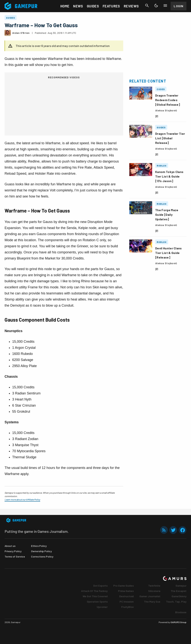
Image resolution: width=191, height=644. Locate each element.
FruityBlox (127, 607)
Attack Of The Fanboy (94, 591)
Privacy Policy (13, 551)
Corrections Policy (42, 556)
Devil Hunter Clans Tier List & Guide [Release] (169, 253)
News (78, 6)
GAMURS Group (179, 622)
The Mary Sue (152, 602)
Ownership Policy (41, 551)
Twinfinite (154, 586)
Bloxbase (181, 612)
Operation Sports (97, 602)
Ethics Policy (39, 546)
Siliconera (154, 591)
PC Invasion (127, 602)
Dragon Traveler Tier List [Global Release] (170, 138)
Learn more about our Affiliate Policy (22, 500)
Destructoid (126, 596)
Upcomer (102, 607)
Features (111, 6)
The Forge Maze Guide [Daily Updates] (167, 215)
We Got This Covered (95, 596)
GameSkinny (179, 596)
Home (65, 6)
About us (10, 546)
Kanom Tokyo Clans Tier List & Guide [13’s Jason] (169, 176)
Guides (93, 6)
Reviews (131, 6)
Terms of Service (15, 556)
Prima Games (126, 591)
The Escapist (179, 591)
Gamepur (181, 586)
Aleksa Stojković (166, 110)
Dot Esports (100, 586)
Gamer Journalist (150, 596)
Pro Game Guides (123, 586)
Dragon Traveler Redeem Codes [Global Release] (168, 100)
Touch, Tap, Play (176, 602)
